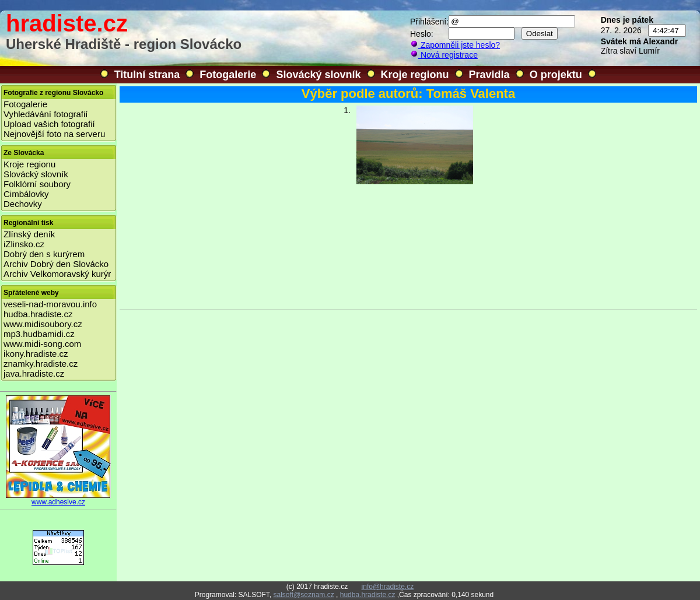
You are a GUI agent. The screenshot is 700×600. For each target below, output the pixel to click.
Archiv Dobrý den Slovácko (56, 264)
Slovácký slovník (318, 75)
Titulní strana (147, 75)
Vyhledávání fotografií (46, 114)
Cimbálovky (26, 194)
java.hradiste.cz (34, 373)
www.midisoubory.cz (43, 324)
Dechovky (23, 204)
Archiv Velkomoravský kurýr (57, 274)
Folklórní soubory (37, 184)
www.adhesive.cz (58, 499)
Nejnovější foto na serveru (54, 134)
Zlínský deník (29, 234)
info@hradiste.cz (388, 587)
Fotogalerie (228, 75)
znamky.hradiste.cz (41, 364)
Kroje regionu (415, 75)
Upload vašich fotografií (49, 124)
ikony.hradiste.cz (36, 354)
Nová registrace (444, 55)
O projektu (556, 75)
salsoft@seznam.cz (303, 595)
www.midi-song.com (42, 344)
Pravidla (489, 75)
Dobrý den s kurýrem (44, 254)
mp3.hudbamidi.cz (39, 334)
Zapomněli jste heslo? (455, 45)
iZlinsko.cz (24, 244)
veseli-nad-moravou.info (50, 304)
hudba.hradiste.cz (38, 314)
